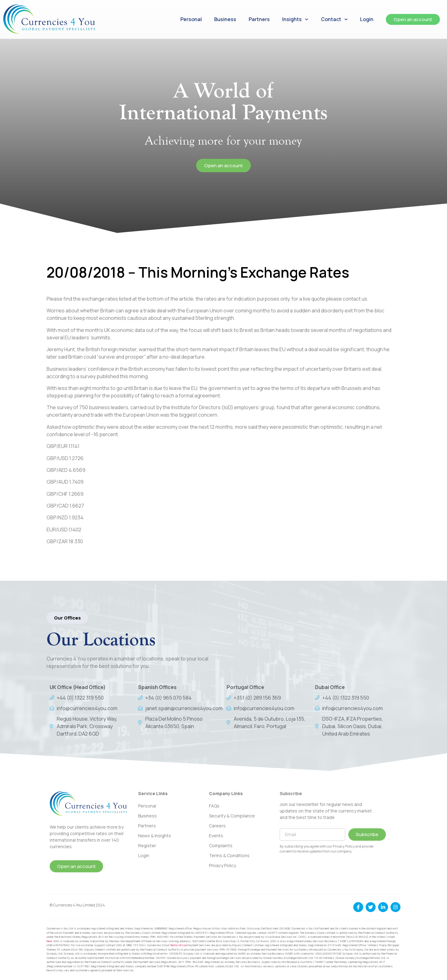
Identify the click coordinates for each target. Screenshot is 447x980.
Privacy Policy (222, 865)
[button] (67, 618)
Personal (191, 19)
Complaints (221, 846)
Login (367, 19)
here (49, 941)
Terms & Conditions (229, 855)
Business (225, 19)
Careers (217, 826)
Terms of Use (178, 945)
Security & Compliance (232, 816)
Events (216, 836)
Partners (259, 19)
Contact (334, 19)
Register (147, 846)
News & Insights (155, 836)
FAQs (214, 806)
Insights (295, 19)
